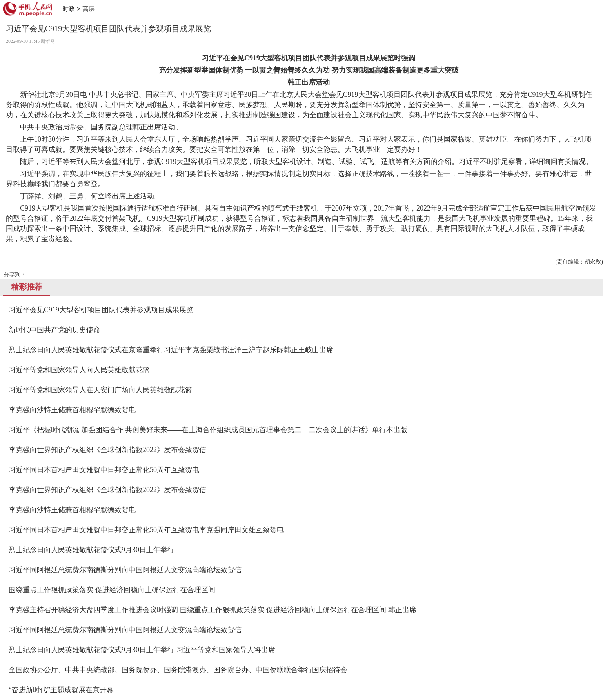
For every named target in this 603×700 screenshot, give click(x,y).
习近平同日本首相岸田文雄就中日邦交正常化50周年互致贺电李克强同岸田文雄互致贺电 (146, 530)
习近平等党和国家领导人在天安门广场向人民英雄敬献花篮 (100, 390)
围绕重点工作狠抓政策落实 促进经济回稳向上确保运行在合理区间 (112, 590)
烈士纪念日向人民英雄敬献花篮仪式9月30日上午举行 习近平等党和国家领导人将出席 (142, 650)
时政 (69, 9)
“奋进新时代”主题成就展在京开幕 (61, 690)
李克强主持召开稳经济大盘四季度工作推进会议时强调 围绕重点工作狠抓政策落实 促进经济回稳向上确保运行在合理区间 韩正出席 (213, 610)
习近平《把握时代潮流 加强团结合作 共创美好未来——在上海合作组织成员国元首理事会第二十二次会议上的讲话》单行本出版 (208, 430)
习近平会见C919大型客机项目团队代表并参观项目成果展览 (101, 310)
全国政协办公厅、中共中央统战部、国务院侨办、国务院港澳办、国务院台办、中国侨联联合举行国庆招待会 (178, 670)
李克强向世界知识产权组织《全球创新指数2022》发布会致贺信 (107, 450)
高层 (89, 9)
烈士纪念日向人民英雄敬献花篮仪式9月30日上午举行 (92, 550)
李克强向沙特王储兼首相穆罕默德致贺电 (72, 410)
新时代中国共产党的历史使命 (54, 330)
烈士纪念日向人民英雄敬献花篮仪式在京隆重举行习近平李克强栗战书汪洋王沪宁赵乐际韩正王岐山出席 (171, 350)
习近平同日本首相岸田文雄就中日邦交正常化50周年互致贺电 (104, 470)
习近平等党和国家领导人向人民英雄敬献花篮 (79, 370)
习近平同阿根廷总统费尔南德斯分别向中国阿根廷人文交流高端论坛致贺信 (125, 570)
